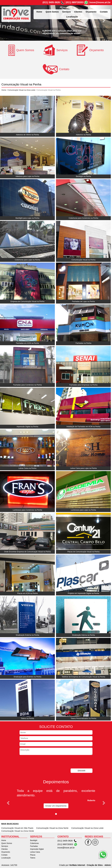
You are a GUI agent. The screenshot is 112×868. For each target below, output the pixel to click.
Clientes (4, 849)
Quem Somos (7, 843)
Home (4, 90)
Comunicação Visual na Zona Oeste (18, 831)
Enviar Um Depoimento (56, 806)
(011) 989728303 (75, 2)
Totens (33, 858)
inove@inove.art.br (100, 2)
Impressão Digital (37, 849)
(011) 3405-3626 (51, 2)
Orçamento (6, 852)
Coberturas (34, 843)
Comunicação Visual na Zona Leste (21, 90)
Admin (108, 865)
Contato (4, 855)
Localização (6, 858)
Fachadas (34, 846)
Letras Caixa (35, 852)
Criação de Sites (95, 865)
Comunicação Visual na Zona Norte (52, 828)
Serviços (5, 846)
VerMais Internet (77, 865)
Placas (33, 855)
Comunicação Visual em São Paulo (17, 828)
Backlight (34, 840)
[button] (8, 20)
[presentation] (42, 762)
